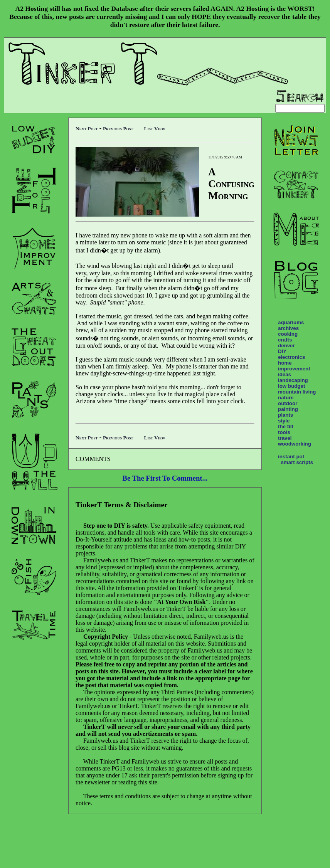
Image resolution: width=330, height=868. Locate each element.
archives (288, 328)
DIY (282, 351)
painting (288, 409)
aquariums (291, 322)
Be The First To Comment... (165, 478)
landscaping (293, 380)
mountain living (297, 392)
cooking (288, 334)
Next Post (87, 129)
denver (286, 346)
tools (284, 432)
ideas (285, 374)
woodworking (295, 444)
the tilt (286, 426)
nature (286, 398)
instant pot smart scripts (295, 459)
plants (285, 415)
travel (285, 438)
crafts (285, 340)
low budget (291, 386)
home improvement (294, 366)
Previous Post (118, 129)
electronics (291, 357)
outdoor (288, 403)
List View (155, 129)
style (284, 421)
